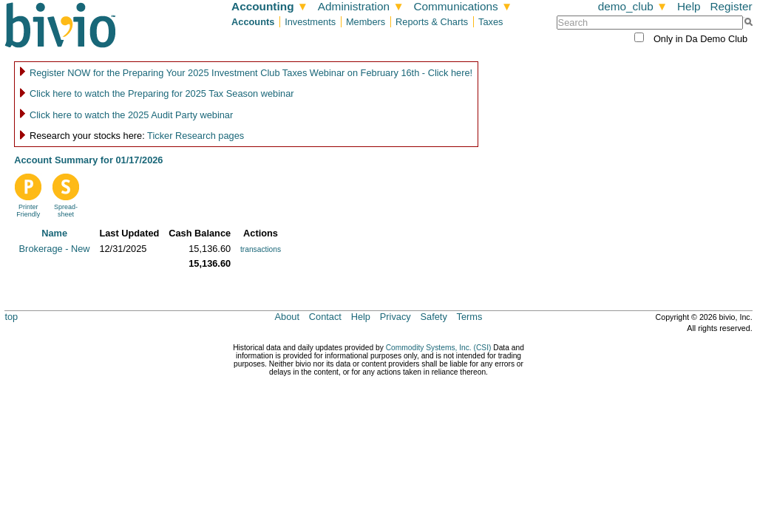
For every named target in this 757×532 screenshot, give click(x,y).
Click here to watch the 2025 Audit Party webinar (131, 115)
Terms (470, 317)
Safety (434, 317)
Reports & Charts (432, 22)
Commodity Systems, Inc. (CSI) (439, 348)
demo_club (633, 6)
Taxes (490, 22)
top (11, 317)
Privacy (396, 317)
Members (366, 22)
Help (689, 6)
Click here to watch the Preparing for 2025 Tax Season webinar (162, 93)
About (287, 317)
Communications (463, 6)
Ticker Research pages (196, 136)
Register (731, 6)
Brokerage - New (55, 249)
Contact (325, 317)
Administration (361, 6)
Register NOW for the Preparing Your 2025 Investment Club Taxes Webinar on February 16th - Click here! (251, 73)
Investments (310, 22)
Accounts (253, 22)
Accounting (270, 6)
